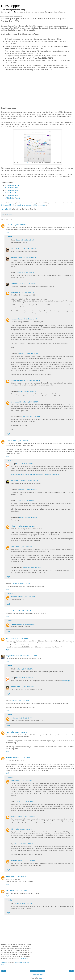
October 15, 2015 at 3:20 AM (18, 890)
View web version (37, 975)
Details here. (25, 958)
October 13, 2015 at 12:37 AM (18, 225)
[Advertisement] (37, 89)
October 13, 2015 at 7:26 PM (25, 292)
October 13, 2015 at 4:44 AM (27, 283)
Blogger (41, 978)
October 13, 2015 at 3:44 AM (27, 249)
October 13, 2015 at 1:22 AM (25, 464)
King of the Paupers (12, 656)
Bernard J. (14, 319)
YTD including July (11, 195)
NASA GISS (25, 163)
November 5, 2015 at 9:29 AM (32, 568)
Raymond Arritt (16, 380)
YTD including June (12, 193)
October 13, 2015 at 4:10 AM (25, 273)
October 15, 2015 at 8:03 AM (23, 829)
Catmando (14, 249)
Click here (4, 962)
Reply (7, 232)
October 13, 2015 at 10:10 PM (27, 319)
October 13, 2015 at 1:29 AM (25, 240)
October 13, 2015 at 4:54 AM (28, 490)
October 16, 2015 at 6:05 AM (26, 861)
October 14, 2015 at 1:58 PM (30, 402)
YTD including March (12, 185)
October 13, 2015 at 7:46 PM (20, 701)
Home (37, 971)
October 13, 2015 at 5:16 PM (24, 669)
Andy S (8, 638)
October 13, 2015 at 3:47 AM (27, 258)
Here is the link (6, 209)
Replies (10, 236)
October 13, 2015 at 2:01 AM (29, 481)
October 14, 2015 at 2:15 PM (31, 417)
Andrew (13, 292)
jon (7, 225)
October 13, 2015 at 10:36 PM (23, 718)
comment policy (67, 681)
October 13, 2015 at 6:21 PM (25, 678)
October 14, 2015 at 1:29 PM (27, 391)
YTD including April (11, 188)
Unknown (14, 526)
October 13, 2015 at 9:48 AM (20, 638)
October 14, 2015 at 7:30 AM (21, 758)
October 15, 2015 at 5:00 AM (24, 801)
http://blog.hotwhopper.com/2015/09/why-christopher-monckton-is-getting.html (35, 475)
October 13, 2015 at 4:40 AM (21, 584)
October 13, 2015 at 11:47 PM (29, 354)
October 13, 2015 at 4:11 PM (28, 656)
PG (12, 718)
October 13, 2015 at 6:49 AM (28, 517)
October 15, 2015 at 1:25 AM (18, 877)
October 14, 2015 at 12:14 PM (31, 380)
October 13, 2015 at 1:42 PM (26, 526)
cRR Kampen (15, 481)
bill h (12, 547)
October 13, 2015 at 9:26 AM (26, 624)
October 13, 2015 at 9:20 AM (22, 611)
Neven (13, 687)
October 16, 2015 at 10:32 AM (23, 904)
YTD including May (11, 190)
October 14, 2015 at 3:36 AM (18, 732)
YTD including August (12, 198)
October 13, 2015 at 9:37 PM (23, 547)
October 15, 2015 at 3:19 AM (23, 781)
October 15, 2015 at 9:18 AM (24, 844)
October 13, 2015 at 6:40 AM (25, 500)
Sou (12, 464)
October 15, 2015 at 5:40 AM (26, 816)
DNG (7, 732)
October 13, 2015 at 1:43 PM (26, 597)
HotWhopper (10, 6)
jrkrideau (14, 624)
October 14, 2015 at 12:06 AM (25, 687)
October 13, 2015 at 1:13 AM (20, 441)
